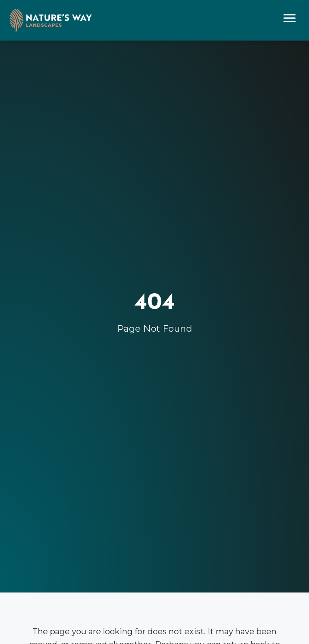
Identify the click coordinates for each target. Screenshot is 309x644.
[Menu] (290, 18)
